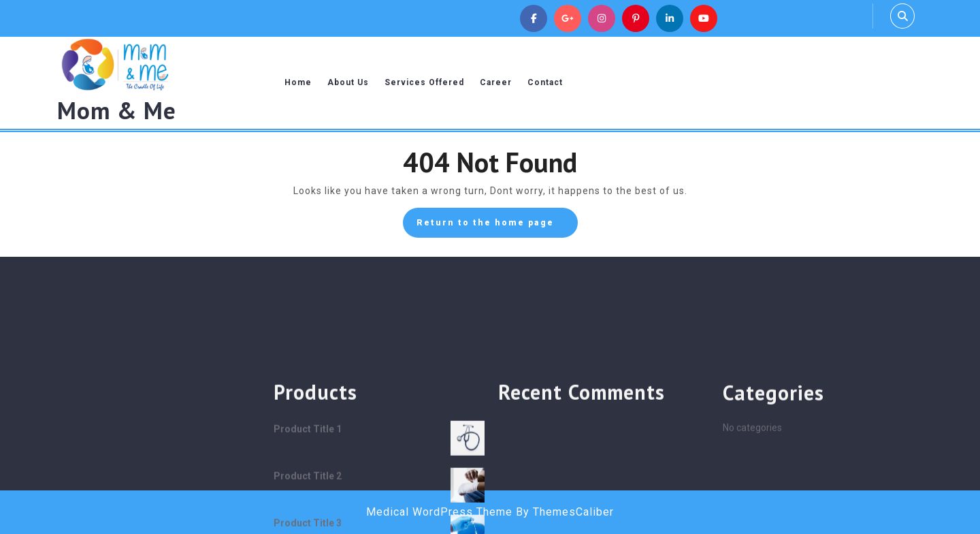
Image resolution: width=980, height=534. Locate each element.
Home (298, 82)
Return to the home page (497, 226)
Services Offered (424, 82)
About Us (348, 82)
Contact (545, 82)
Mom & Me (117, 110)
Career (496, 82)
